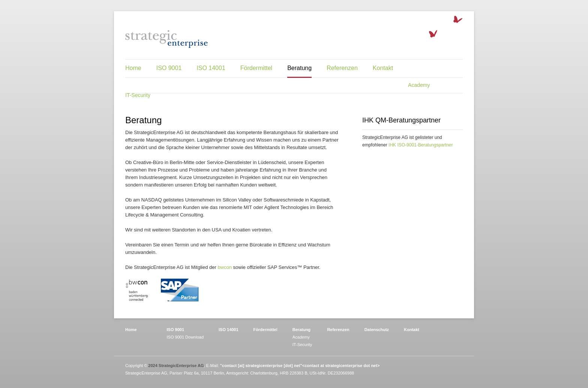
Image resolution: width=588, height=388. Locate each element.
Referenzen (342, 68)
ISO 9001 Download (185, 337)
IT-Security (138, 95)
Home (133, 68)
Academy (419, 85)
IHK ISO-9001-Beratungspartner (421, 145)
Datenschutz (377, 330)
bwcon (225, 267)
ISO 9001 (169, 68)
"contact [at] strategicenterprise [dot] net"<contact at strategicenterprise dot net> (300, 366)
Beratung (299, 68)
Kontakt (383, 68)
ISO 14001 (211, 68)
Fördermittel (256, 68)
